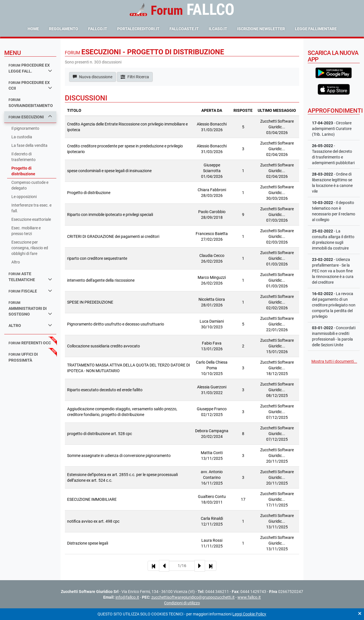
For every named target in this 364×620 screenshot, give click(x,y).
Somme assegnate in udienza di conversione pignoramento (119, 456)
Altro (16, 262)
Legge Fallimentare (316, 29)
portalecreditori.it (138, 29)
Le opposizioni (24, 197)
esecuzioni (30, 117)
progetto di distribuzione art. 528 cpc (100, 434)
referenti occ (30, 343)
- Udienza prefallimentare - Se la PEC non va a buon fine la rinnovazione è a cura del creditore (333, 271)
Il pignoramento (25, 128)
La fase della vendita (29, 145)
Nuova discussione (93, 77)
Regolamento (64, 29)
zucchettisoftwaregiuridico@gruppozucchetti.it (193, 597)
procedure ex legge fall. (30, 68)
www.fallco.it (249, 597)
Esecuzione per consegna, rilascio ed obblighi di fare (30, 248)
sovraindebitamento (31, 103)
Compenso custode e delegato (30, 185)
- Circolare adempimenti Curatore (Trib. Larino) (332, 129)
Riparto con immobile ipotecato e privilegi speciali (110, 215)
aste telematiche (30, 277)
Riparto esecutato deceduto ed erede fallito (105, 390)
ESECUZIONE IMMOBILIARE (92, 499)
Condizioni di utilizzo (182, 603)
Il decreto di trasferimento (23, 157)
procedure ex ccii (30, 86)
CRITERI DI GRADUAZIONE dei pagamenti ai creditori (113, 236)
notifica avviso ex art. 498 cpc (93, 521)
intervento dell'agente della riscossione (101, 280)
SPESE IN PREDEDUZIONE (90, 302)
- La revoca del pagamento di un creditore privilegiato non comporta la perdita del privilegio (334, 305)
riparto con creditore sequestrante (97, 258)
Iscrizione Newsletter (261, 29)
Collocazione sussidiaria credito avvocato (104, 346)
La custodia (22, 137)
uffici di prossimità (23, 357)
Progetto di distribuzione (23, 171)
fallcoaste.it (184, 29)
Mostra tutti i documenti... (334, 361)
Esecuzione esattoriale (31, 219)
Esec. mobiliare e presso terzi (26, 231)
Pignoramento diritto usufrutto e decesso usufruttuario (116, 324)
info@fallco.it (127, 597)
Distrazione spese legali (88, 543)
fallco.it (98, 29)
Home (33, 29)
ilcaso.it (218, 29)
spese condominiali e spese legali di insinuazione (109, 171)
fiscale (30, 291)
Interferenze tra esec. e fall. (31, 208)
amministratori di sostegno (30, 309)
